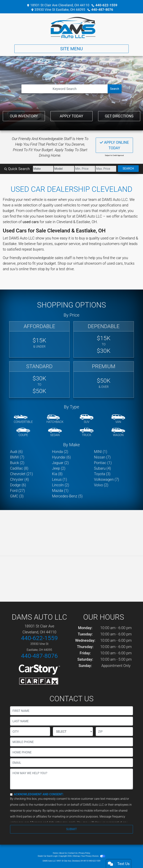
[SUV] (87, 419)
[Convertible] (23, 419)
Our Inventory (24, 116)
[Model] (64, 169)
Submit (71, 829)
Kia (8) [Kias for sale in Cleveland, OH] (57, 474)
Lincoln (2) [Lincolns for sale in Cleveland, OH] (61, 485)
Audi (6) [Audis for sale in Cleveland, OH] (16, 452)
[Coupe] (23, 432)
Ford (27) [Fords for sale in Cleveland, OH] (18, 491)
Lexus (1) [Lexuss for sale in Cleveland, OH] (59, 479)
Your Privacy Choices (93, 856)
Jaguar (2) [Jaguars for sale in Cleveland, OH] (60, 463)
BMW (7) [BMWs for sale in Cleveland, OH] (17, 457)
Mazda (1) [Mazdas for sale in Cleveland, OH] (60, 491)
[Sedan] (55, 432)
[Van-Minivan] (118, 419)
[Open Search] (65, 89)
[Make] (43, 169)
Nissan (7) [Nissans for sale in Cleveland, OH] (102, 457)
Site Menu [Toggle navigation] (71, 49)
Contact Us (73, 853)
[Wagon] (118, 432)
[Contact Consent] (11, 794)
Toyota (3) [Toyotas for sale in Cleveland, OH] (102, 474)
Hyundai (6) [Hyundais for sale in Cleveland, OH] (61, 457)
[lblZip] (114, 731)
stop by (44, 269)
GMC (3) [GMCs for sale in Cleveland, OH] (17, 496)
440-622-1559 (106, 5)
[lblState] (73, 731)
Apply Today (71, 116)
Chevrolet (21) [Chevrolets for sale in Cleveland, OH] (22, 474)
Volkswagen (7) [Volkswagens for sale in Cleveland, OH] (107, 479)
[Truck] (87, 432)
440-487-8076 (102, 10)
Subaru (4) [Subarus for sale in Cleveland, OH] (103, 468)
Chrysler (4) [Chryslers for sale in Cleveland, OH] (19, 479)
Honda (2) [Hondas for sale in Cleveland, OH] (60, 452)
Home (55, 853)
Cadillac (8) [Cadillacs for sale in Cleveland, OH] (19, 468)
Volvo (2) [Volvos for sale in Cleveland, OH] (101, 485)
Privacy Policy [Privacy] (85, 853)
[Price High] (106, 169)
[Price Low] (85, 169)
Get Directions (119, 116)
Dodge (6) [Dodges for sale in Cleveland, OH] (18, 485)
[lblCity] (30, 731)
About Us (63, 853)
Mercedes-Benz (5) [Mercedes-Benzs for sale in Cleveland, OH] (67, 496)
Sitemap (76, 856)
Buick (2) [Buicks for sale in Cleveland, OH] (17, 463)
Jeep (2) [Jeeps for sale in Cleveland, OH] (59, 468)
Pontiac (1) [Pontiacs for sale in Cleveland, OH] (103, 463)
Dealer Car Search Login (48, 856)
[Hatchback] (55, 419)
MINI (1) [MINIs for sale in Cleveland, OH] (101, 452)
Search (115, 89)
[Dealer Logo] (71, 27)
